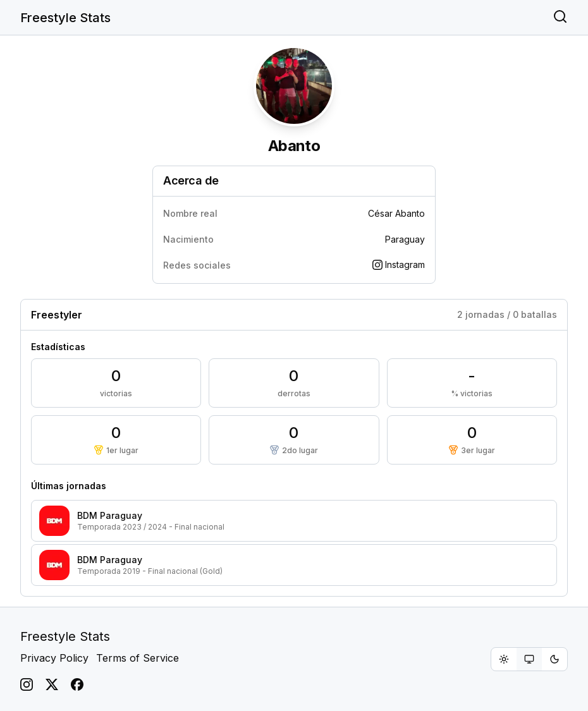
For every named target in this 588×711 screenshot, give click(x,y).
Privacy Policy (54, 658)
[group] (529, 659)
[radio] (504, 659)
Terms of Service (138, 658)
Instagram (399, 264)
